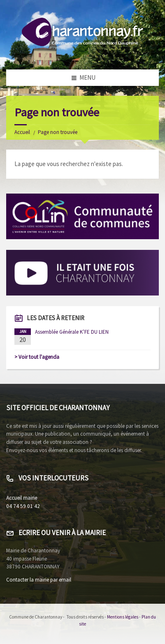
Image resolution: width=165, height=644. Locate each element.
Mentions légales (123, 617)
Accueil (22, 132)
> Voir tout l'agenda (37, 357)
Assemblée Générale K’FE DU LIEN (72, 332)
